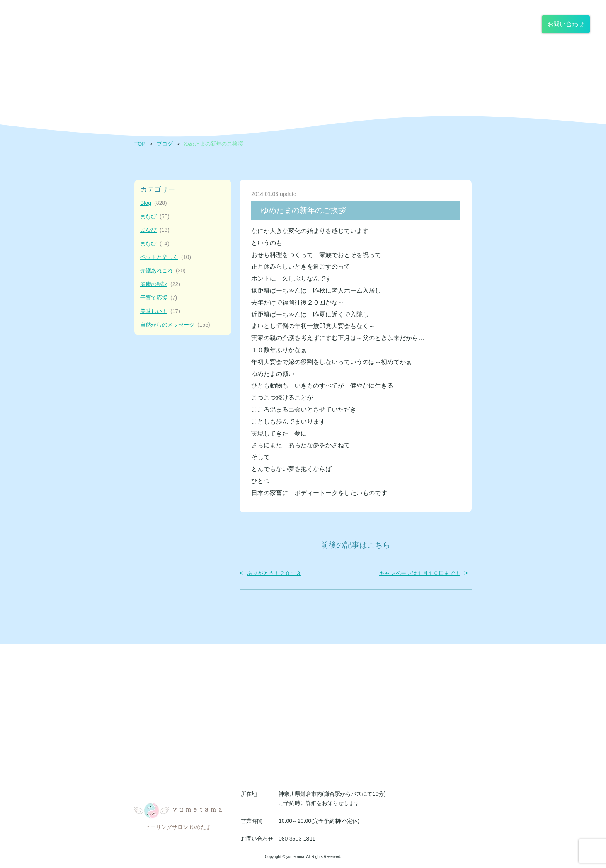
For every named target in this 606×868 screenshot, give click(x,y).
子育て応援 (159, 298)
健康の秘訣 (160, 284)
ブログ (165, 144)
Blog (154, 203)
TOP (140, 144)
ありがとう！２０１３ (274, 573)
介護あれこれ (163, 271)
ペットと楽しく (166, 257)
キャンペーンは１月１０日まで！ (420, 573)
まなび (155, 217)
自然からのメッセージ (175, 325)
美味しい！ (160, 311)
